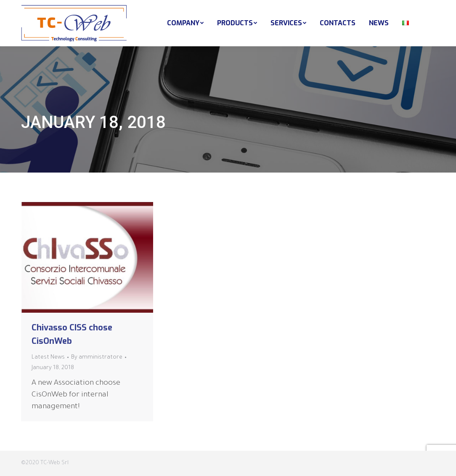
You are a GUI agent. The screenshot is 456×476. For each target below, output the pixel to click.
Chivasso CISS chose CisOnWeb (72, 334)
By (97, 358)
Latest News (48, 358)
